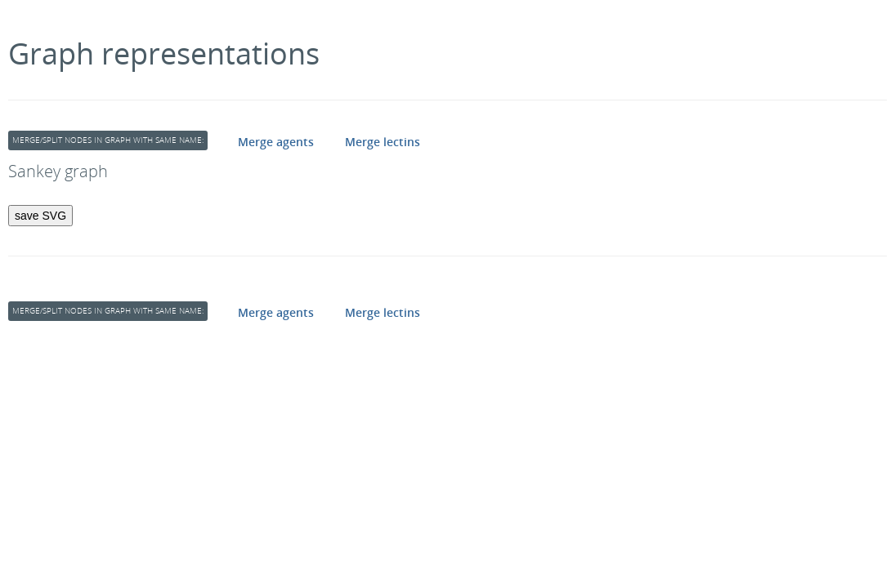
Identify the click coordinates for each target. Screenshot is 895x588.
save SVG (40, 216)
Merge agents (276, 142)
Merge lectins (383, 142)
